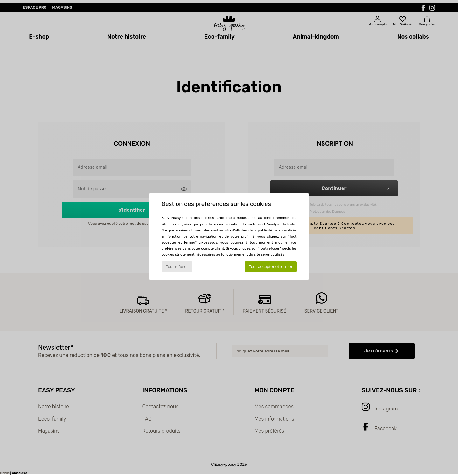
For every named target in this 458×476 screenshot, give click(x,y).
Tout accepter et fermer (271, 267)
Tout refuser (177, 267)
